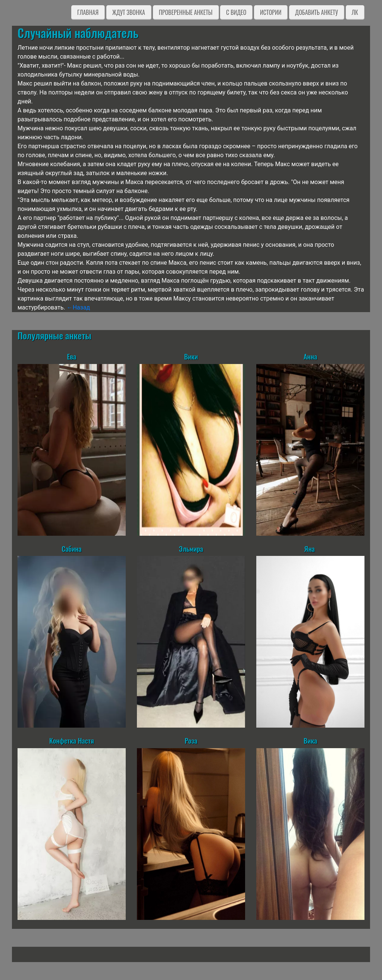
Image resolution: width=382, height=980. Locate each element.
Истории (271, 12)
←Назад (79, 307)
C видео (236, 12)
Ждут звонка (129, 12)
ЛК (355, 12)
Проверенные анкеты (186, 12)
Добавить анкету (317, 12)
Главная (88, 12)
